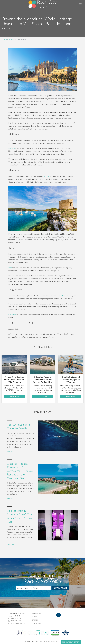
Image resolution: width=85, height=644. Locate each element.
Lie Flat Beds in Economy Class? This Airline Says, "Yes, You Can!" (20, 516)
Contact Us (37, 617)
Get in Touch (60, 588)
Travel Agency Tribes (50, 641)
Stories (11, 39)
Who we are (37, 613)
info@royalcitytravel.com (17, 623)
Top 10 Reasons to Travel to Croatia (18, 427)
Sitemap (58, 641)
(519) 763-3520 (16, 618)
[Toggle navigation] (80, 4)
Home (5, 39)
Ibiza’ (10, 268)
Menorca (47, 177)
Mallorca (12, 148)
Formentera (61, 296)
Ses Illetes (12, 315)
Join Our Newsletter (71, 642)
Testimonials (37, 623)
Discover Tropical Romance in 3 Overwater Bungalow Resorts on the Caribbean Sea (20, 471)
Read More (11, 451)
